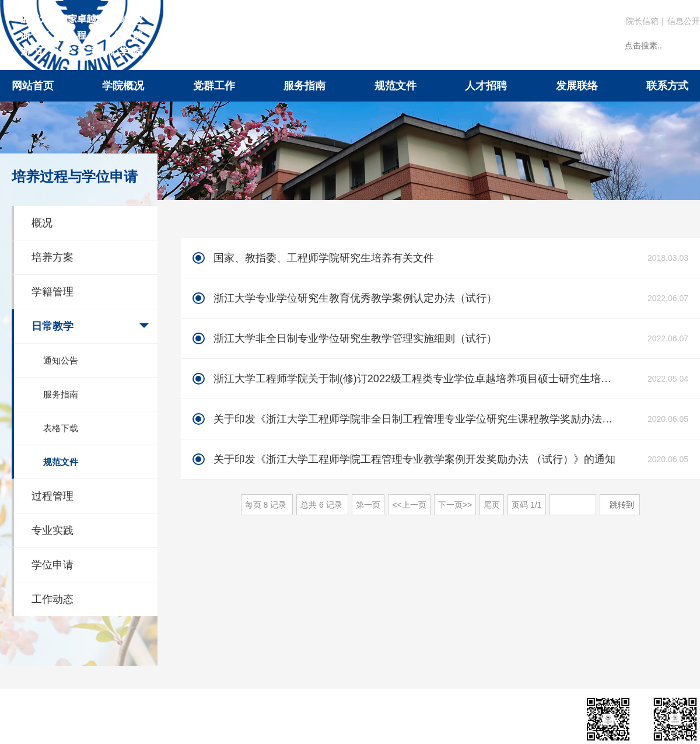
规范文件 (395, 86)
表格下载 (61, 428)
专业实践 (52, 530)
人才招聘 (486, 86)
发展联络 (577, 86)
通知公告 (61, 360)
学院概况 (123, 86)
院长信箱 (642, 21)
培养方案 (52, 257)
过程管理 (52, 496)
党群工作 (214, 86)
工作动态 (52, 599)
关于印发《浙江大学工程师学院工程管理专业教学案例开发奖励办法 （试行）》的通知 (414, 459)
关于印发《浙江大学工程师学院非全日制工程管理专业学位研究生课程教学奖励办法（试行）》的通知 (416, 419)
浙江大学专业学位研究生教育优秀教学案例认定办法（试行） (355, 298)
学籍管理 (52, 292)
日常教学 (52, 326)
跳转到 (623, 505)
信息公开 (684, 21)
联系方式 (667, 86)
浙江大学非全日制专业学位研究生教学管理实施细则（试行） (355, 338)
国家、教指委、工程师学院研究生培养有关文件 (324, 258)
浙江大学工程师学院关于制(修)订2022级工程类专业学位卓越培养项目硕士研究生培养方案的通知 (416, 379)
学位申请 (52, 565)
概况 (42, 223)
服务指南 (304, 86)
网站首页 (33, 86)
